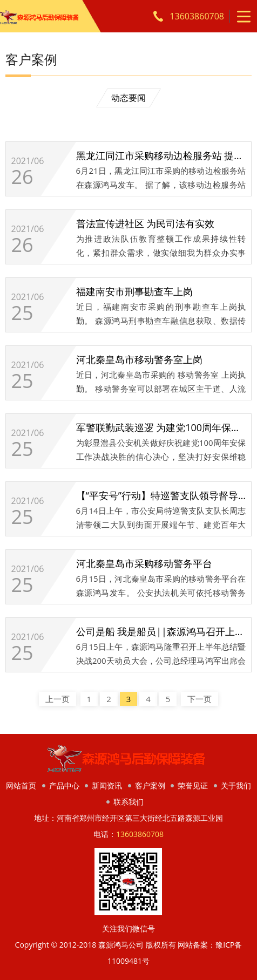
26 (22, 177)
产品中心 (64, 785)
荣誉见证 (193, 785)
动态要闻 (128, 98)
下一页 (199, 699)
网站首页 (21, 785)
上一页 (58, 699)
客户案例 (150, 785)
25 (22, 313)
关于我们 (236, 785)
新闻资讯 (107, 785)
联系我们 (128, 802)
